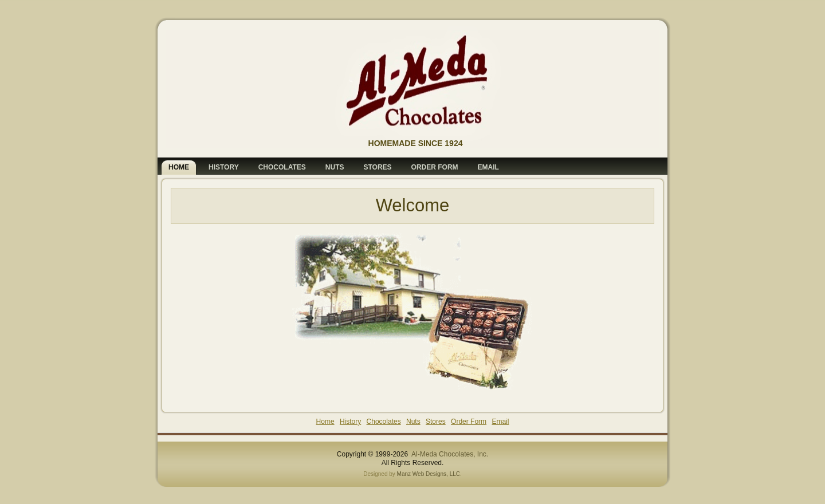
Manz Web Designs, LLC (429, 474)
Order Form (469, 422)
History (350, 422)
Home (325, 422)
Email (500, 422)
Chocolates (384, 422)
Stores (436, 422)
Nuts (413, 422)
